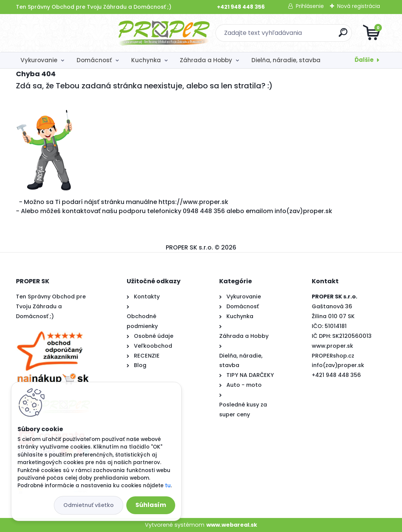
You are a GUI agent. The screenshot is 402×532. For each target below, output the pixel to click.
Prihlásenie (310, 6)
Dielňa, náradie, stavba (286, 60)
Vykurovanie (39, 60)
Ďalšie (364, 60)
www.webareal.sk (232, 525)
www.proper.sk (332, 346)
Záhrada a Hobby (206, 60)
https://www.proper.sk (193, 202)
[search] (292, 35)
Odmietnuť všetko (89, 505)
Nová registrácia (359, 6)
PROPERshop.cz (333, 356)
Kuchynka (146, 60)
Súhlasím (151, 505)
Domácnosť (94, 60)
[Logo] (62, 33)
